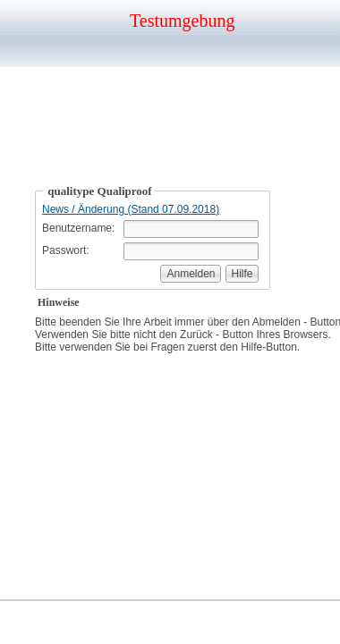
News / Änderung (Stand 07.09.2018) (131, 209)
